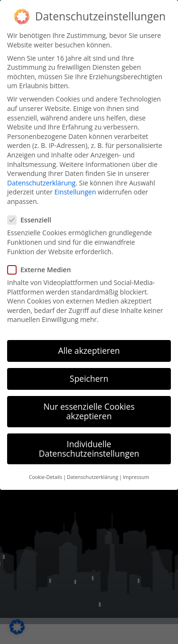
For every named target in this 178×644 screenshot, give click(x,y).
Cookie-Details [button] (46, 475)
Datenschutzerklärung (41, 181)
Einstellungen (75, 190)
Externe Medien (42, 268)
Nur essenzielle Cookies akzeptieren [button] (89, 409)
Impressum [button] (136, 475)
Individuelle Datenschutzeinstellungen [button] (89, 447)
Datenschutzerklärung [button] (93, 475)
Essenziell (32, 218)
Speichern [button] (89, 377)
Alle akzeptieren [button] (89, 349)
